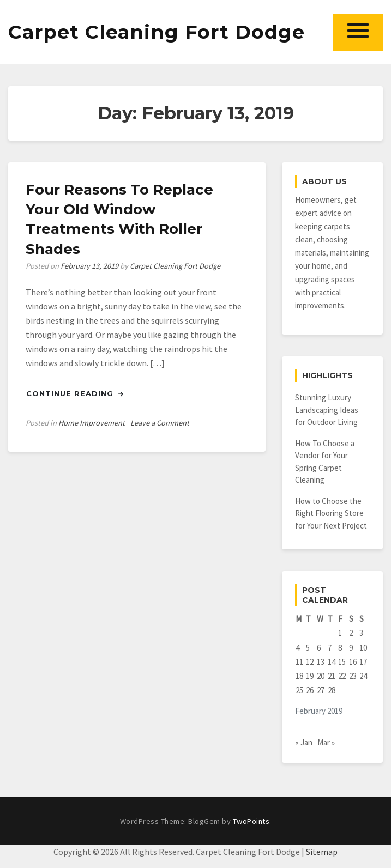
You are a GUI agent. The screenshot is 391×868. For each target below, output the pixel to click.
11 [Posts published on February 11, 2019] (299, 662)
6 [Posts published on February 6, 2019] (319, 648)
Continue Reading (75, 393)
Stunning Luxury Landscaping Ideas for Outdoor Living (327, 410)
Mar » (326, 742)
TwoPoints (251, 821)
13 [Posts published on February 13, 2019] (321, 662)
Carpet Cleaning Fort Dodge (157, 32)
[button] (358, 32)
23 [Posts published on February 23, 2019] (353, 676)
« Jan (304, 742)
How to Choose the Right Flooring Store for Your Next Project (331, 513)
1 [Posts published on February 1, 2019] (340, 633)
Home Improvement (92, 423)
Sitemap (322, 852)
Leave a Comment (160, 423)
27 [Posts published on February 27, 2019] (321, 690)
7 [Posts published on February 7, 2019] (330, 648)
